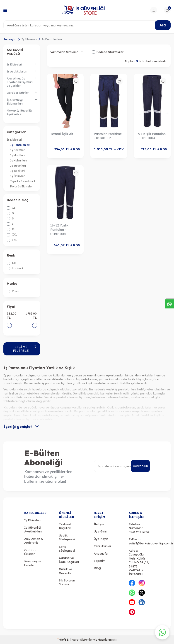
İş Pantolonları (20, 145)
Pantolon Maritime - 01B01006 (108, 136)
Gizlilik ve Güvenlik (65, 571)
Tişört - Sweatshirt (23, 181)
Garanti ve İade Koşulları (69, 560)
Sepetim (100, 561)
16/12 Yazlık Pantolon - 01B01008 (59, 230)
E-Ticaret (73, 640)
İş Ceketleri (18, 150)
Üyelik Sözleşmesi (67, 537)
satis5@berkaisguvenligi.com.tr (151, 543)
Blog (97, 568)
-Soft (62, 640)
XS (11, 208)
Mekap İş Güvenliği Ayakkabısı (20, 112)
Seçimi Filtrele (25, 349)
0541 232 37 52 (139, 532)
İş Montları (17, 155)
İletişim (99, 524)
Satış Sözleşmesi (67, 549)
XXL (12, 235)
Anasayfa (10, 39)
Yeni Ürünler (103, 546)
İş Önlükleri (18, 176)
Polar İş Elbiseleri (22, 186)
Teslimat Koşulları (65, 526)
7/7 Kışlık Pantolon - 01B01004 (151, 136)
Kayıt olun (140, 466)
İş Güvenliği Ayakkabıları (33, 529)
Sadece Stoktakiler (108, 52)
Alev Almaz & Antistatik (34, 541)
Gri (11, 263)
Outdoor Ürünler (30, 552)
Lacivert (15, 268)
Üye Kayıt (101, 539)
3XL (12, 240)
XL (11, 229)
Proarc (14, 291)
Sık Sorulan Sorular (67, 582)
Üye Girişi (100, 531)
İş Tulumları (18, 166)
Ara (163, 25)
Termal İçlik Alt (62, 134)
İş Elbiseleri (29, 39)
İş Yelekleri (17, 171)
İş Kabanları (18, 160)
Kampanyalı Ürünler (33, 563)
